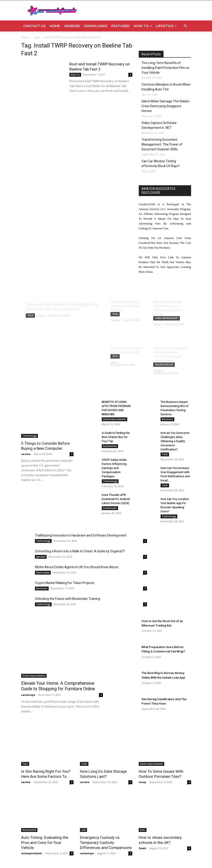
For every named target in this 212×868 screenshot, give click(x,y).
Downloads (96, 26)
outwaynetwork (32, 853)
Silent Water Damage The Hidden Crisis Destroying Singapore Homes (165, 106)
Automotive (110, 446)
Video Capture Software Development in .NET (159, 125)
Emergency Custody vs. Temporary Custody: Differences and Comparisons (106, 843)
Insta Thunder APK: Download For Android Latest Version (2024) (116, 499)
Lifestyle (166, 26)
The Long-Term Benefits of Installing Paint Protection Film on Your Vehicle (165, 68)
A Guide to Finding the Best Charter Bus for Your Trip (116, 437)
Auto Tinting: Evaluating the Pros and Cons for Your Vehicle (45, 843)
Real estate (43, 573)
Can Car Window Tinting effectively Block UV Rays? (161, 164)
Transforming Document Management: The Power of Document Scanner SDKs (162, 144)
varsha (26, 454)
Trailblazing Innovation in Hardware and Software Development (81, 535)
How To (143, 26)
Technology (30, 436)
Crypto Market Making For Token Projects (65, 583)
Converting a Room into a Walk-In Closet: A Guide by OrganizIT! (80, 551)
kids (143, 830)
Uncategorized (164, 365)
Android (72, 26)
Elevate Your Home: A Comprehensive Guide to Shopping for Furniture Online (61, 686)
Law (83, 830)
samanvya (28, 694)
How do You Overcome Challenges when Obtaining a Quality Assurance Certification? (175, 441)
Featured (120, 26)
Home (55, 26)
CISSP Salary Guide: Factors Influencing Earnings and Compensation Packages (114, 468)
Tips (25, 764)
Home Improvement (167, 318)
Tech (30, 316)
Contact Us (34, 26)
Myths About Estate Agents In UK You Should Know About (77, 567)
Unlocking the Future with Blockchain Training (68, 599)
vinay (142, 782)
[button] (186, 26)
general (41, 557)
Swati (143, 848)
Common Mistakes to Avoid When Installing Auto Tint (166, 87)
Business (167, 419)
